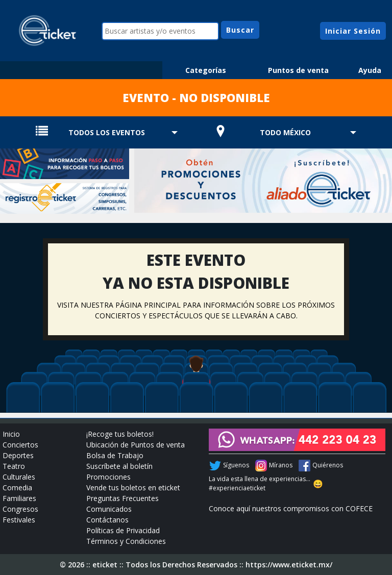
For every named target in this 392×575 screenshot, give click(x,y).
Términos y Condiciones (126, 541)
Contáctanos (107, 520)
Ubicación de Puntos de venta (136, 445)
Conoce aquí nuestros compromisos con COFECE (291, 508)
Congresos (20, 509)
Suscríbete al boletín (119, 466)
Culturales (19, 477)
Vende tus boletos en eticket (133, 487)
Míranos (281, 465)
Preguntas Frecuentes (122, 498)
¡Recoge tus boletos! (120, 434)
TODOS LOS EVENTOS (107, 132)
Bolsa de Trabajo (115, 455)
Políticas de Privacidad (123, 530)
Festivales (19, 520)
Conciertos (20, 445)
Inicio (11, 434)
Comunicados (109, 509)
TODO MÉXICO (285, 132)
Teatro (14, 466)
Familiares (19, 498)
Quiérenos (328, 465)
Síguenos (236, 465)
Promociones (108, 477)
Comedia (17, 487)
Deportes (18, 455)
